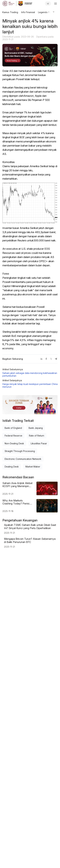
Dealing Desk (12, 467)
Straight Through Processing (20, 451)
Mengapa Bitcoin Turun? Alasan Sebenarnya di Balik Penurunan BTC (30, 540)
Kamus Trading (10, 12)
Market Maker (33, 467)
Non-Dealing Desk (14, 443)
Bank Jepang (36, 428)
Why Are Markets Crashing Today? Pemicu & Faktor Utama (17, 502)
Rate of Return (37, 436)
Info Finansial (28, 12)
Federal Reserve (13, 436)
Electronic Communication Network (23, 459)
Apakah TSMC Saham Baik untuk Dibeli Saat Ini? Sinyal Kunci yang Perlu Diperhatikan (30, 527)
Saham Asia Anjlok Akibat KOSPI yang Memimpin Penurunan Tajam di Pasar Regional (18, 485)
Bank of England (13, 428)
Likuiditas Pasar (39, 443)
